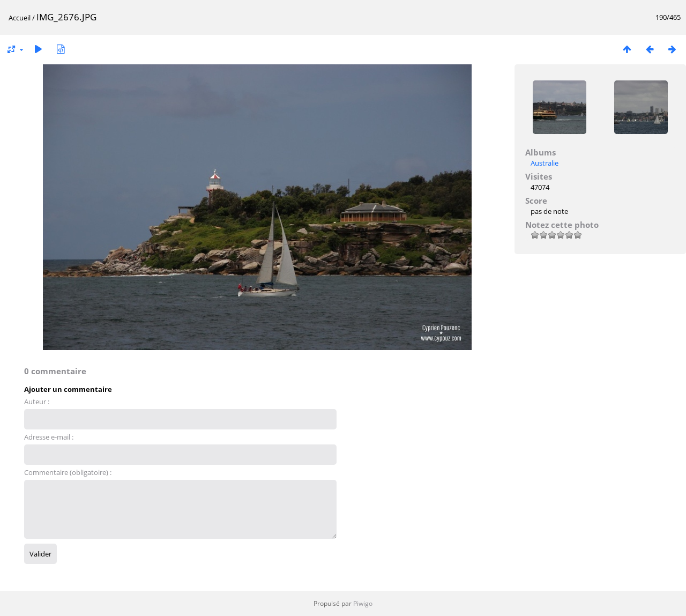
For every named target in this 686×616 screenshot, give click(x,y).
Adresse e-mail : (49, 437)
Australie (545, 163)
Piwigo (363, 603)
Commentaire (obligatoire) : (68, 472)
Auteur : (37, 402)
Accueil (20, 18)
